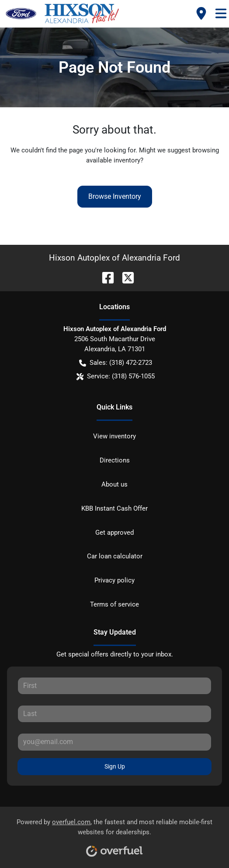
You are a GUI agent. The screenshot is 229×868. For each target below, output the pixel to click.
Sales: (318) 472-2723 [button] (116, 363)
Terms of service (114, 604)
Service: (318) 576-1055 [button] (116, 376)
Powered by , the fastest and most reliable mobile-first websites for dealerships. (114, 834)
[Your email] (114, 742)
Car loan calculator (115, 556)
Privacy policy (114, 580)
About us (114, 484)
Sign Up (115, 766)
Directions (115, 460)
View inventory (114, 436)
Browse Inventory (115, 196)
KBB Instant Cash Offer (114, 508)
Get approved (114, 533)
